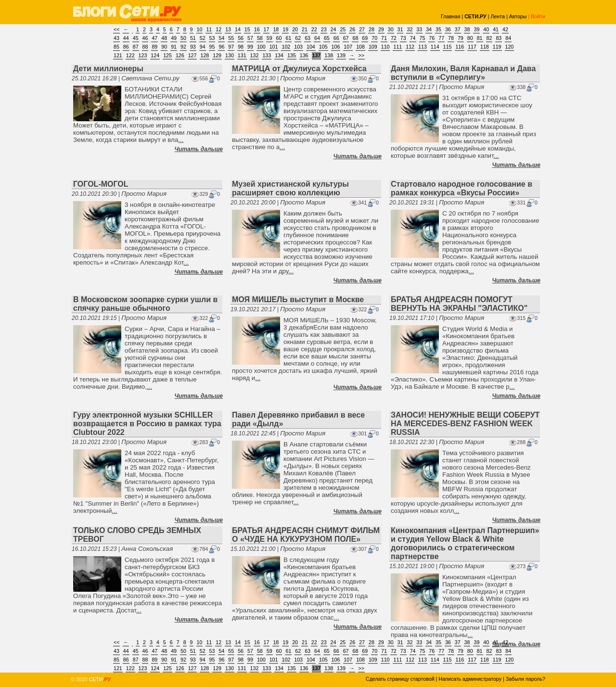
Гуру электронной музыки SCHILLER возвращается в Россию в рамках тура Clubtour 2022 (147, 424)
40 (486, 29)
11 (209, 29)
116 (460, 47)
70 (374, 38)
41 (496, 29)
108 (360, 47)
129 (217, 55)
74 (413, 38)
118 (485, 47)
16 (257, 29)
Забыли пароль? (526, 679)
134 (279, 55)
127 (192, 55)
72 (394, 38)
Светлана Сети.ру (150, 78)
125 (167, 55)
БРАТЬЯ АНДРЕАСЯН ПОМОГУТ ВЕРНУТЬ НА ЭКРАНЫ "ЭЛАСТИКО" (459, 304)
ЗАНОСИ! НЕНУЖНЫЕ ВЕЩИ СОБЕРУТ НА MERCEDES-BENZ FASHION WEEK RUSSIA (465, 424)
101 (274, 47)
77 (441, 38)
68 (355, 38)
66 (336, 38)
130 (230, 55)
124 (155, 55)
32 (410, 29)
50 (183, 38)
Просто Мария (303, 78)
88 (145, 47)
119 (497, 47)
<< (116, 29)
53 (212, 38)
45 (136, 38)
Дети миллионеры (108, 69)
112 (410, 47)
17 (267, 29)
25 (343, 29)
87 (136, 47)
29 (381, 29)
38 (467, 29)
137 (317, 55)
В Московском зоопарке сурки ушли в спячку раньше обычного (145, 304)
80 (470, 38)
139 (341, 55)
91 (174, 47)
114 (435, 47)
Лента (498, 16)
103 (298, 47)
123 (143, 55)
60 (279, 38)
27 (362, 29)
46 (145, 38)
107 (348, 47)
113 (423, 47)
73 (403, 38)
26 (352, 29)
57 (250, 38)
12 (218, 29)
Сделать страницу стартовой (400, 679)
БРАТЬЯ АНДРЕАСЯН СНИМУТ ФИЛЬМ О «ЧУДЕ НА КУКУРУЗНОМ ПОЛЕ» (306, 535)
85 (116, 47)
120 (510, 47)
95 (212, 47)
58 (260, 38)
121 (118, 55)
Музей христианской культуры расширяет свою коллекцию (290, 188)
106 (336, 47)
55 (231, 38)
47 (154, 38)
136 (304, 55)
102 (286, 47)
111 (398, 47)
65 (327, 38)
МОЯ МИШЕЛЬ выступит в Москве (298, 299)
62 (298, 38)
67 (346, 38)
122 (130, 55)
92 (183, 47)
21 (305, 29)
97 (231, 47)
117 (472, 47)
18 (276, 29)
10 (200, 29)
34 (429, 29)
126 (180, 55)
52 (203, 38)
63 (308, 38)
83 (499, 38)
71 (384, 38)
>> (361, 55)
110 (385, 47)
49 (174, 38)
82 (489, 38)
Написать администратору (470, 679)
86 (126, 47)
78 (451, 38)
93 (193, 47)
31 (400, 29)
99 (250, 47)
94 (203, 47)
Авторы (518, 16)
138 (329, 55)
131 (242, 55)
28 (372, 29)
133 (267, 55)
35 (438, 29)
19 (285, 29)
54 (221, 38)
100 (261, 47)
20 (295, 29)
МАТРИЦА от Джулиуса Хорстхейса (299, 69)
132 (255, 55)
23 (324, 29)
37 (458, 29)
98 (241, 47)
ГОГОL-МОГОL (101, 184)
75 (423, 38)
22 (314, 29)
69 (365, 38)
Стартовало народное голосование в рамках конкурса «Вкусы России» (462, 188)
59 (269, 38)
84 (508, 38)
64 (317, 38)
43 (116, 38)
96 (221, 47)
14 (238, 29)
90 (164, 47)
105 (323, 47)
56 (241, 38)
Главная (451, 16)
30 (391, 29)
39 (476, 29)
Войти (538, 16)
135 (292, 55)
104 (311, 47)
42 (505, 29)
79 (461, 38)
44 (126, 38)
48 (164, 38)
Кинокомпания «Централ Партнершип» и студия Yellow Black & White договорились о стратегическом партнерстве (465, 543)
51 (193, 38)
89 (154, 47)
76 (432, 38)
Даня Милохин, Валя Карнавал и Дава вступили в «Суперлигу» (463, 73)
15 (247, 29)
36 (448, 29)
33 (419, 29)
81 (480, 38)
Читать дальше (199, 149)
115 (448, 47)
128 (205, 55)
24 (334, 29)
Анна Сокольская (147, 549)
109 (373, 47)
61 (288, 38)
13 (228, 29)
